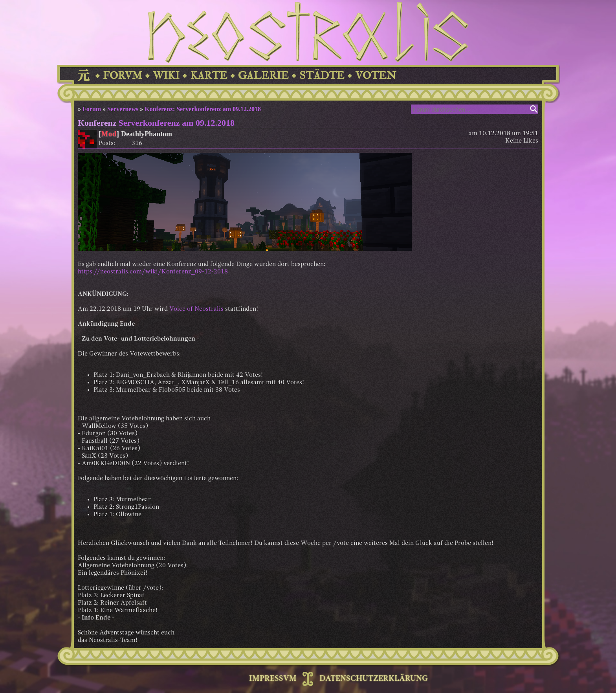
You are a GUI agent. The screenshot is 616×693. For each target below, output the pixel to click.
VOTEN (376, 76)
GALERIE (263, 76)
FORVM (123, 76)
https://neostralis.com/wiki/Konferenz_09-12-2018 (153, 272)
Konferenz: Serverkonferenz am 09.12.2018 (203, 109)
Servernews (123, 109)
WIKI (166, 76)
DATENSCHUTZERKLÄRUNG (374, 679)
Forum (92, 109)
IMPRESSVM (273, 679)
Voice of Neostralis (196, 309)
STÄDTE (322, 76)
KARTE (209, 76)
